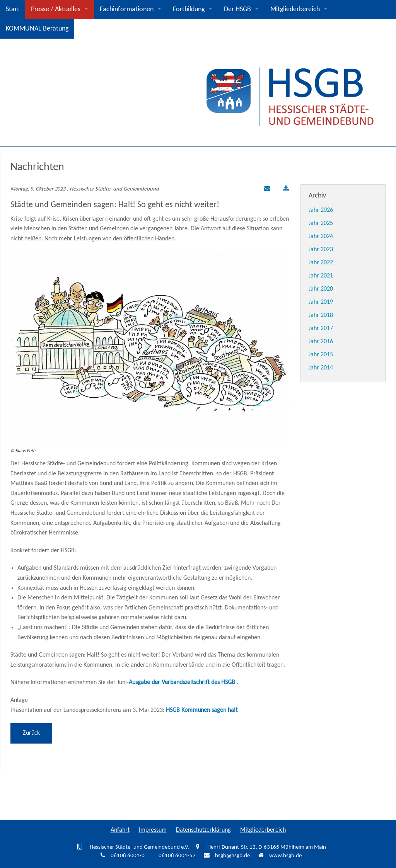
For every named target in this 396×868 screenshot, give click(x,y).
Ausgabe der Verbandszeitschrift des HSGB (182, 682)
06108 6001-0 (128, 856)
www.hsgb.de (285, 856)
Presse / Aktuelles (56, 9)
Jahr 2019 (321, 302)
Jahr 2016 (321, 342)
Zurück (31, 733)
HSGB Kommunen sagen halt (202, 710)
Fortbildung (189, 9)
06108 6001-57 (177, 856)
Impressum (153, 830)
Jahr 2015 (321, 355)
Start (13, 9)
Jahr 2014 (321, 368)
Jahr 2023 (321, 250)
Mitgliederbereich (295, 9)
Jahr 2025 (321, 223)
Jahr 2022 (321, 263)
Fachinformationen (127, 9)
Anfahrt (120, 830)
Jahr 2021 (321, 276)
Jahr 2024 (321, 237)
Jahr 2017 (321, 328)
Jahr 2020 (321, 289)
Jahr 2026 (321, 210)
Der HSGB (237, 9)
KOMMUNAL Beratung (37, 29)
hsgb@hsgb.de (232, 856)
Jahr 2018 (321, 315)
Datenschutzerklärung (203, 830)
